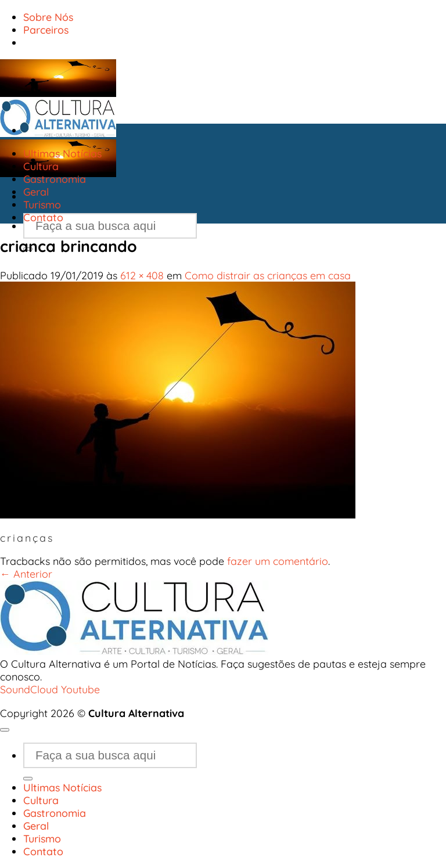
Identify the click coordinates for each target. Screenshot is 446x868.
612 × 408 (142, 275)
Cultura (41, 166)
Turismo (42, 204)
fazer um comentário (278, 561)
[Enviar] (28, 779)
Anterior (26, 574)
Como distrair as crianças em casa (268, 275)
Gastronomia (55, 179)
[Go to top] (5, 730)
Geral (36, 192)
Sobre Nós (48, 17)
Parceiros (46, 30)
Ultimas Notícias (62, 153)
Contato (43, 217)
